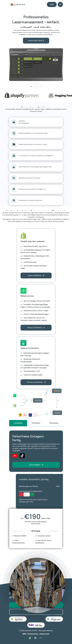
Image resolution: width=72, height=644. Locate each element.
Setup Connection (36, 328)
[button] (31, 87)
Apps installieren (36, 275)
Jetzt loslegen (36, 465)
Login (52, 4)
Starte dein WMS (36, 41)
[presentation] (35, 84)
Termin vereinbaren (36, 382)
